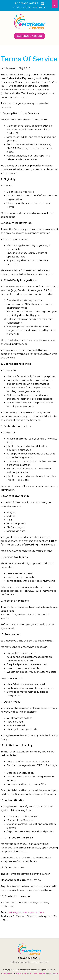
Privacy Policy (7, 973)
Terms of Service (23, 973)
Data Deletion (39, 973)
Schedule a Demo (30, 36)
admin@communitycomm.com (26, 912)
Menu (54, 4)
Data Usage (53, 973)
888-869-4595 (28, 3)
